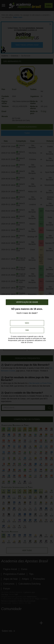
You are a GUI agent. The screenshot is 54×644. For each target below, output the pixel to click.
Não (27, 323)
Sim (27, 330)
